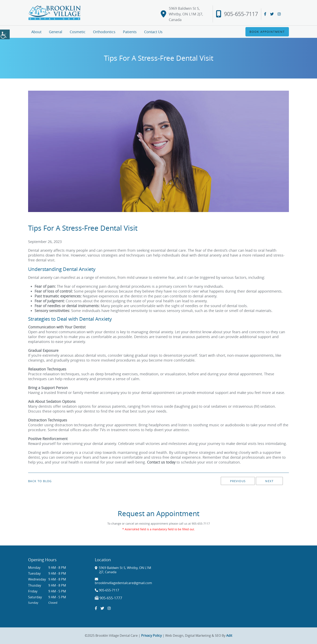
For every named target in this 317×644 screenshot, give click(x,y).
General (56, 32)
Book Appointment (267, 32)
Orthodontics (104, 32)
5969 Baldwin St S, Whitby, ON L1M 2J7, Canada (182, 14)
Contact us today (161, 462)
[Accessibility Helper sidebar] (5, 34)
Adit (229, 636)
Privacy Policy (151, 636)
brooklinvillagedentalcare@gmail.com (123, 581)
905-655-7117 (237, 14)
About (36, 32)
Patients (130, 32)
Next (269, 481)
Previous (238, 481)
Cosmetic (78, 32)
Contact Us (153, 32)
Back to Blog (40, 481)
